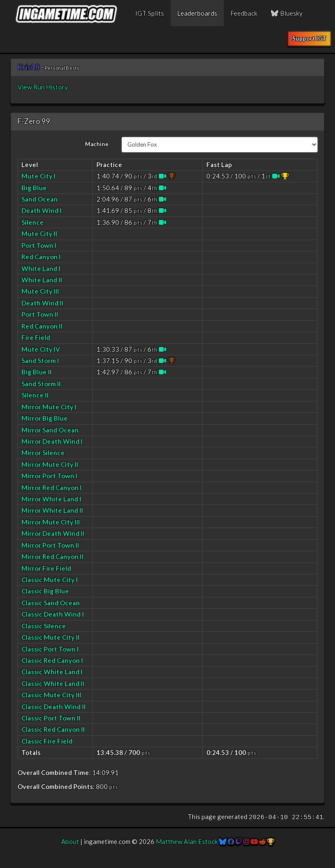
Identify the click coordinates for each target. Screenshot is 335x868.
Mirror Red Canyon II (52, 556)
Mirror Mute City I (49, 407)
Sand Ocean (39, 199)
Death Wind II (42, 303)
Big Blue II (36, 372)
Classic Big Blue (45, 591)
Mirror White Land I (51, 499)
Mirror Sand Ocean (50, 430)
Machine (97, 144)
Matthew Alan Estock (187, 841)
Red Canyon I (41, 257)
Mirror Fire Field (46, 568)
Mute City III (40, 291)
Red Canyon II (42, 326)
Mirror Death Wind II (53, 533)
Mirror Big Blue (44, 418)
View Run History (43, 87)
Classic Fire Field (47, 741)
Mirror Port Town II (50, 545)
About (70, 841)
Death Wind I (41, 210)
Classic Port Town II (51, 718)
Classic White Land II (53, 683)
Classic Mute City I (50, 580)
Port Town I (39, 245)
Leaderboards (197, 13)
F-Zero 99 (34, 121)
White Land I (41, 268)
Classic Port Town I (50, 649)
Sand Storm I (40, 360)
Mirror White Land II (52, 510)
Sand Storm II (41, 384)
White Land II (42, 280)
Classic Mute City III (51, 695)
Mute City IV (41, 349)
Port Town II (40, 314)
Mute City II (39, 233)
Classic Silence (44, 626)
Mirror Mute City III (51, 522)
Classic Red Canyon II (53, 729)
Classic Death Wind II (53, 707)
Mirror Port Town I (49, 476)
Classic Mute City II (50, 637)
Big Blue (34, 188)
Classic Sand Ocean (51, 603)
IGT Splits (150, 13)
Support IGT (309, 38)
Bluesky (287, 13)
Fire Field (36, 337)
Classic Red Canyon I (52, 660)
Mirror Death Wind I (52, 441)
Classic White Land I (52, 672)
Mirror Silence (43, 453)
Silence (32, 222)
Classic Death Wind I (53, 614)
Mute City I (38, 176)
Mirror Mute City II (50, 464)
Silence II (35, 395)
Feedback (244, 13)
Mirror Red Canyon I (51, 487)
